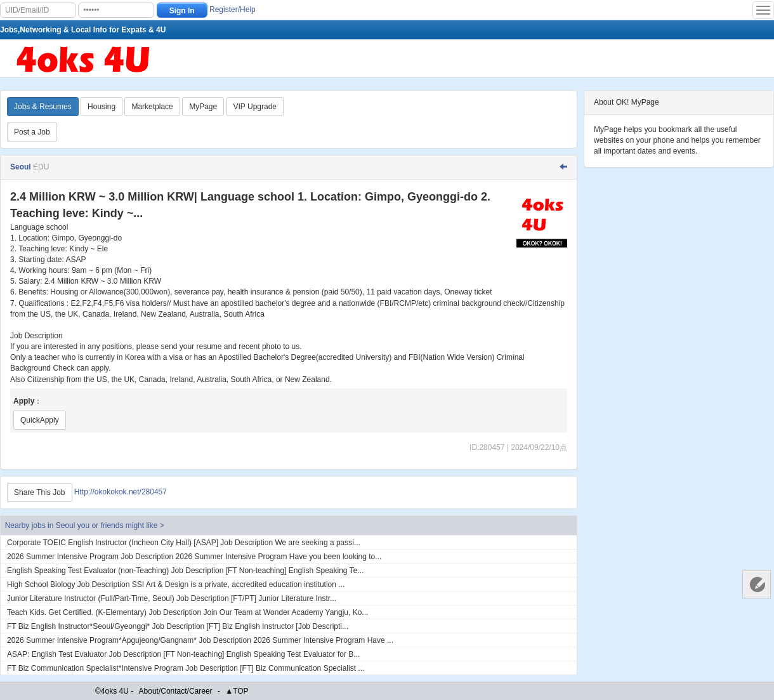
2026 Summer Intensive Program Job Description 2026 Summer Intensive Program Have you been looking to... (194, 557)
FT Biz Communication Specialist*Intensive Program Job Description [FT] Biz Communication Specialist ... (186, 668)
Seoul (22, 167)
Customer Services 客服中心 (757, 584)
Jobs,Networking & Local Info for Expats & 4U (83, 30)
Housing (102, 107)
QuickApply (40, 420)
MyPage (203, 107)
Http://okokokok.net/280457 (121, 492)
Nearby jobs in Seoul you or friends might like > (85, 525)
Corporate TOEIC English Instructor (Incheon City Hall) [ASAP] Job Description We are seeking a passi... (184, 543)
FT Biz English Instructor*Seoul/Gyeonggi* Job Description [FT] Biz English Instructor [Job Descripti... (178, 626)
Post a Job (32, 132)
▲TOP (237, 691)
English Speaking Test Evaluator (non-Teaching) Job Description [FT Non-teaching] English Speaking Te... (185, 571)
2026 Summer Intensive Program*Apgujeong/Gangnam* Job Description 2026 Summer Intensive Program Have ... (200, 640)
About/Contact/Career (176, 691)
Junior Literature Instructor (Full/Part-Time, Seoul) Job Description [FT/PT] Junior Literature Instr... (172, 598)
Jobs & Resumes (43, 107)
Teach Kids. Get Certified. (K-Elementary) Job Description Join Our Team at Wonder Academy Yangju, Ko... (187, 612)
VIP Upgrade (255, 107)
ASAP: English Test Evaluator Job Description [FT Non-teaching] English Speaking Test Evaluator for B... (183, 654)
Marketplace (152, 107)
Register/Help (233, 10)
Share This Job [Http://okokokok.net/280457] (40, 492)
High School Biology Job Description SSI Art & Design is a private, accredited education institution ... (176, 584)
